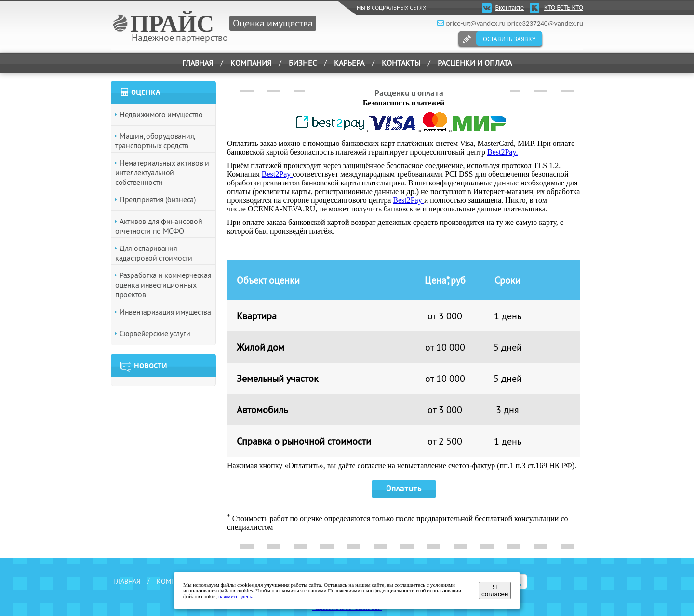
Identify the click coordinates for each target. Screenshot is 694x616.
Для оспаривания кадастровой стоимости (154, 253)
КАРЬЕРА (349, 63)
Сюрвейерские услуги (155, 333)
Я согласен (495, 590)
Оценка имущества (273, 23)
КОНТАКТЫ (401, 63)
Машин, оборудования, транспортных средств (155, 141)
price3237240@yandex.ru (545, 23)
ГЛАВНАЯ (198, 63)
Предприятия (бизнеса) (158, 199)
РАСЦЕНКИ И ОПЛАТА (475, 63)
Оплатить (404, 489)
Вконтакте (509, 7)
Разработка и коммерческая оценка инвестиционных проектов (163, 285)
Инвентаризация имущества (165, 312)
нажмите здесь (235, 596)
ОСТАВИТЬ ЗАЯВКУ (509, 39)
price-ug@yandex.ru (475, 23)
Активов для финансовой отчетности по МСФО (159, 226)
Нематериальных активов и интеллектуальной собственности (162, 172)
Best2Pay (501, 152)
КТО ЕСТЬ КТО (564, 7)
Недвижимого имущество (161, 114)
